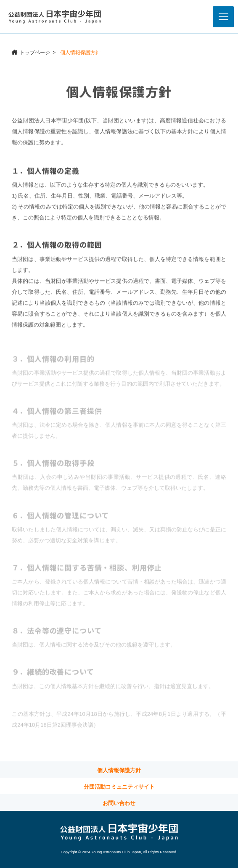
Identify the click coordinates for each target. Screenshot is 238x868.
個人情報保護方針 (119, 770)
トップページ (35, 53)
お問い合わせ (119, 803)
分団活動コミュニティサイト (119, 787)
